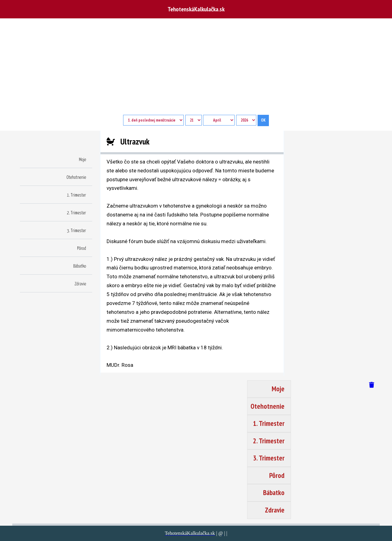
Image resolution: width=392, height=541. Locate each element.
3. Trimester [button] (76, 231)
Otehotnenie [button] (76, 177)
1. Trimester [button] (76, 195)
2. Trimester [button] (76, 213)
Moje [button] (83, 160)
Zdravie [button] (80, 284)
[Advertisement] (196, 69)
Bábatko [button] (80, 266)
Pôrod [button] (82, 248)
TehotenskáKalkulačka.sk (196, 9)
